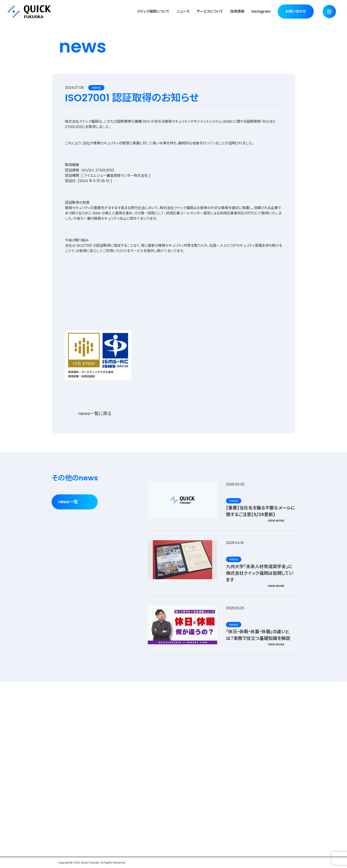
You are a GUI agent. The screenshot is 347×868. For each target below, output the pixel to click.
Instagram (261, 11)
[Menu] (329, 12)
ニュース (183, 11)
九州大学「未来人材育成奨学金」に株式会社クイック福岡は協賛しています (260, 573)
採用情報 (237, 11)
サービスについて (210, 11)
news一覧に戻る (95, 414)
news (96, 88)
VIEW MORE (276, 521)
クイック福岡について (153, 11)
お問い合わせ (296, 11)
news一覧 (68, 502)
